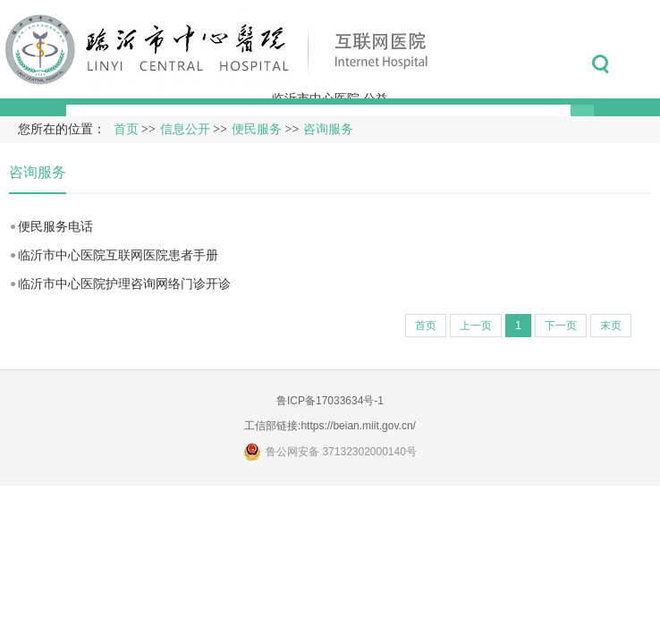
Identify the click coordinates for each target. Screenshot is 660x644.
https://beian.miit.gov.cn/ (358, 426)
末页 (611, 326)
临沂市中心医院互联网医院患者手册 (118, 255)
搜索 (601, 64)
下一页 (561, 326)
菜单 (641, 64)
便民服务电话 (55, 226)
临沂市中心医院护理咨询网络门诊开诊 (124, 284)
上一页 (476, 326)
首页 (126, 129)
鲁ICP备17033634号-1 (330, 401)
